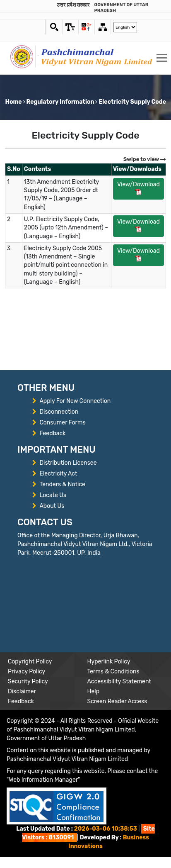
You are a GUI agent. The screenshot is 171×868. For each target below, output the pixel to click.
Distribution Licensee (68, 463)
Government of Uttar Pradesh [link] (122, 8)
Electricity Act (58, 474)
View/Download (138, 188)
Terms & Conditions (113, 672)
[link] (70, 27)
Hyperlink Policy (109, 662)
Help (94, 691)
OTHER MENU (46, 388)
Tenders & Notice (62, 484)
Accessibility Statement (119, 681)
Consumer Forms (62, 423)
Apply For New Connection (75, 401)
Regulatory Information (60, 102)
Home (13, 102)
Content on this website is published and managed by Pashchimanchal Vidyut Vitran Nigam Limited (78, 755)
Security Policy (28, 681)
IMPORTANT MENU (57, 450)
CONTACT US (45, 522)
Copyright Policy (30, 662)
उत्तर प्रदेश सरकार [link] (73, 5)
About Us (52, 506)
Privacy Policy (26, 672)
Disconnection (59, 412)
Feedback (52, 433)
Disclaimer (22, 691)
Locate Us (53, 495)
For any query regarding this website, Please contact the (82, 775)
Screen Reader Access (117, 701)
